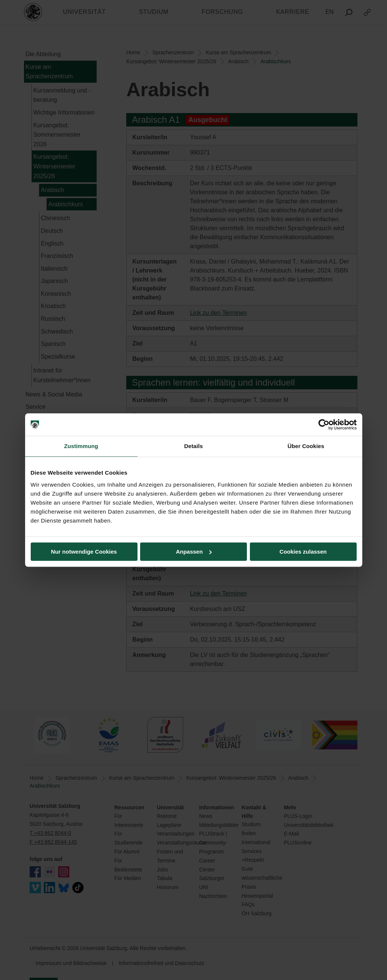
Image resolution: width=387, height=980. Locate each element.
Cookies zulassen (303, 552)
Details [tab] (194, 446)
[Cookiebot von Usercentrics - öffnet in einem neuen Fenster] (324, 424)
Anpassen (194, 552)
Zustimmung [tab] (81, 446)
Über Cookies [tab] (306, 446)
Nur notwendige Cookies (84, 552)
